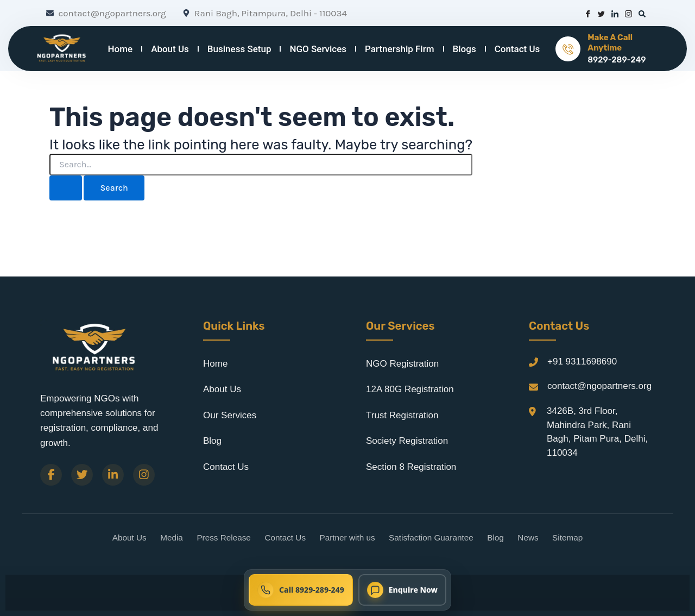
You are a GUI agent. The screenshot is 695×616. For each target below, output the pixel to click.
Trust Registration (402, 415)
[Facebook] (51, 475)
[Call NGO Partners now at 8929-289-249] (301, 590)
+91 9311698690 (582, 362)
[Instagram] (144, 475)
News (528, 538)
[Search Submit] (66, 188)
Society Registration (407, 441)
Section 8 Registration (411, 467)
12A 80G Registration (410, 389)
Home (121, 49)
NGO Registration (402, 364)
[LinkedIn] (113, 475)
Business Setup (239, 49)
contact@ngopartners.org (599, 386)
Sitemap (567, 538)
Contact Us (517, 49)
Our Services (230, 415)
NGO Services (318, 49)
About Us (170, 49)
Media (172, 538)
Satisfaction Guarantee (431, 538)
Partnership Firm (399, 49)
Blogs (465, 49)
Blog (212, 441)
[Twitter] (82, 475)
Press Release (223, 538)
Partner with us (347, 538)
